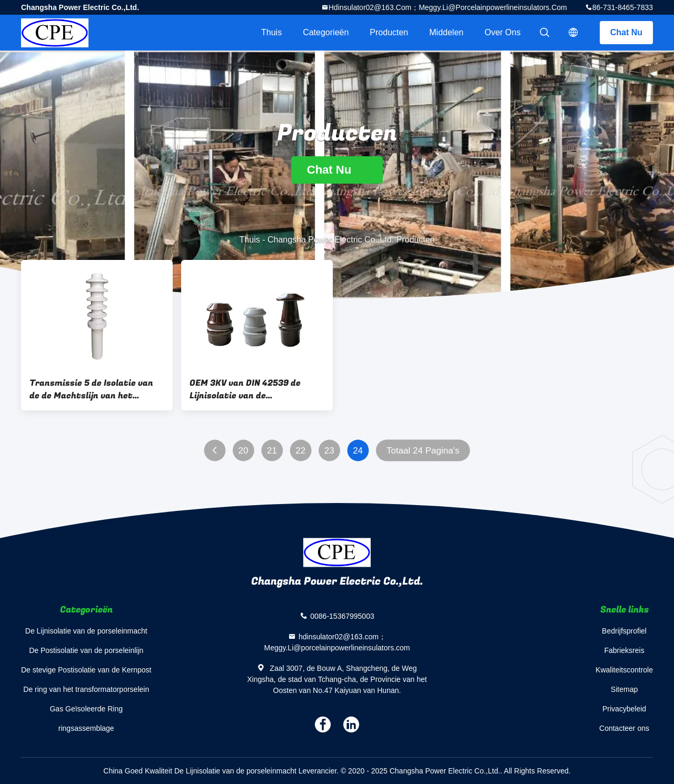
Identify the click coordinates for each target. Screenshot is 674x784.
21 (272, 451)
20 (244, 451)
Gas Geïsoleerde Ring (86, 709)
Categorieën (326, 32)
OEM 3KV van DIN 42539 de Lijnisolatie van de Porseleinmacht (245, 389)
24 (358, 451)
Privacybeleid (624, 709)
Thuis (271, 32)
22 (300, 451)
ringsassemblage (86, 728)
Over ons (502, 32)
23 (329, 451)
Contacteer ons (624, 728)
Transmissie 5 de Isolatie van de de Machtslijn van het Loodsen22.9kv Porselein (91, 389)
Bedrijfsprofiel (624, 631)
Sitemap (624, 689)
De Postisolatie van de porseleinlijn (86, 650)
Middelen (446, 32)
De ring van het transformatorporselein (86, 689)
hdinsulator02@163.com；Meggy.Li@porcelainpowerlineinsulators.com (448, 7)
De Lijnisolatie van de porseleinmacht (86, 631)
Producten (389, 32)
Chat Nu (626, 32)
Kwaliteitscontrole (624, 670)
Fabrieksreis (624, 650)
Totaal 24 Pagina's (423, 451)
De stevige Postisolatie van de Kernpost (86, 670)
